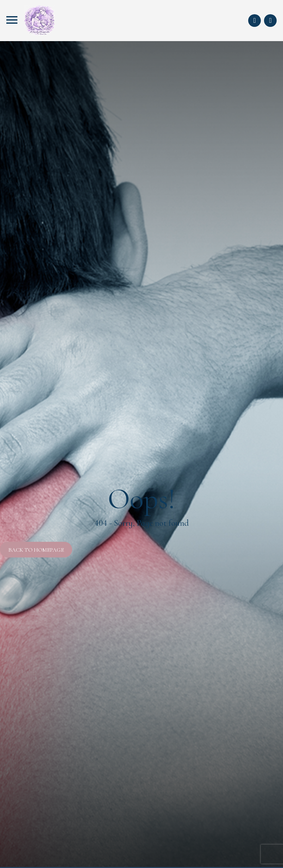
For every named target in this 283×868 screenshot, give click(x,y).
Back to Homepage (36, 550)
